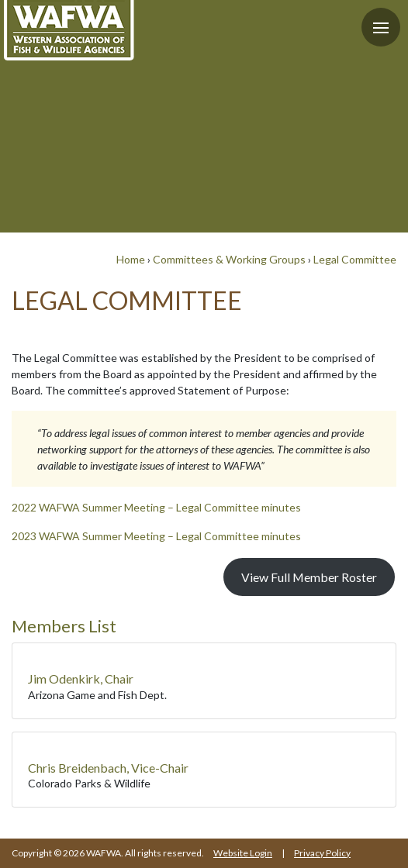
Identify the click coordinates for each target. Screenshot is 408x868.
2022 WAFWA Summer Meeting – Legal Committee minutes (156, 507)
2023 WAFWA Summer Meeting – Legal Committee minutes (156, 536)
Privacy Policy (322, 853)
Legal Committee (355, 259)
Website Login (243, 853)
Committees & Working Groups (229, 259)
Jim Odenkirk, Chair (81, 679)
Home (131, 259)
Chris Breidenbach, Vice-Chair (108, 768)
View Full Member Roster (309, 577)
